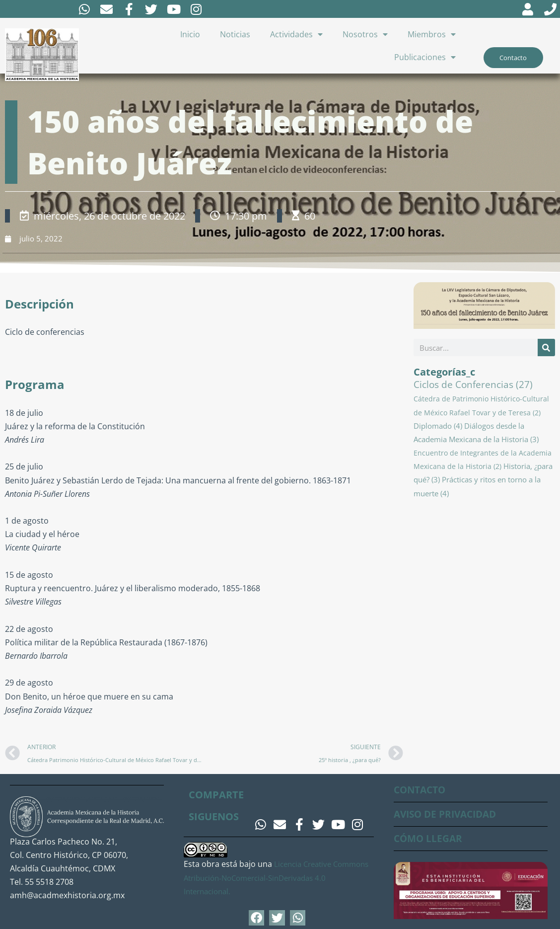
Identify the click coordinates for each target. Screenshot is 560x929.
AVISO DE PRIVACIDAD (449, 814)
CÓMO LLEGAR (429, 838)
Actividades (296, 35)
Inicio (190, 35)
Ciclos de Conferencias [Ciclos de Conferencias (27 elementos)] (473, 386)
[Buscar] (546, 349)
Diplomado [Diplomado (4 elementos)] (438, 427)
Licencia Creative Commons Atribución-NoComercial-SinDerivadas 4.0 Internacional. (275, 878)
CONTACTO (421, 790)
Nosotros (365, 35)
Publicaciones (425, 58)
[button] (257, 918)
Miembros (432, 35)
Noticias (235, 35)
